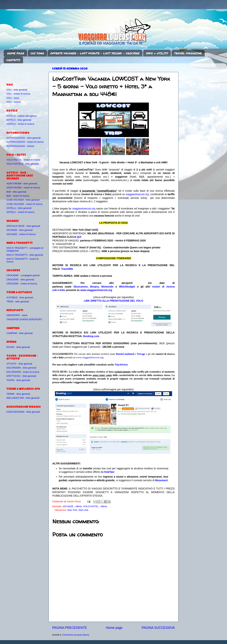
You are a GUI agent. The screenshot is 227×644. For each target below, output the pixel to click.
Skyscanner (80, 287)
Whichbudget (127, 287)
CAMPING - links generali (19, 333)
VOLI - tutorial (14, 102)
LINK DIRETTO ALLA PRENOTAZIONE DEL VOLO (113, 301)
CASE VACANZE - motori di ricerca (24, 204)
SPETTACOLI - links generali (21, 376)
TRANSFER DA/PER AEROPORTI (24, 320)
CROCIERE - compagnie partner (23, 275)
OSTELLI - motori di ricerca (20, 212)
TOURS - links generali (18, 380)
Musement (162, 480)
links (62, 290)
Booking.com (91, 336)
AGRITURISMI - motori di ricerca (23, 188)
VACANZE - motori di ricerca (21, 234)
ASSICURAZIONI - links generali (23, 412)
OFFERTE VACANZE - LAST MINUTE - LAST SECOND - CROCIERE (95, 53)
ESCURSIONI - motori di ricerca (23, 372)
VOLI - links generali (17, 90)
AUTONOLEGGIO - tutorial (20, 146)
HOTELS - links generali (19, 120)
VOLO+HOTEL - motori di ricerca (23, 160)
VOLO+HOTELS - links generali (23, 164)
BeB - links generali (16, 192)
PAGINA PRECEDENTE (70, 628)
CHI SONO (37, 53)
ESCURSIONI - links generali (21, 368)
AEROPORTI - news (17, 315)
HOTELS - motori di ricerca (20, 124)
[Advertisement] (28, 72)
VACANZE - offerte (72, 506)
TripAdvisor (121, 365)
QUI (79, 237)
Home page (114, 628)
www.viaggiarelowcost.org (96, 290)
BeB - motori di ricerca (18, 196)
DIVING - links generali (18, 347)
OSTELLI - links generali (19, 208)
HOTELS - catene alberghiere (22, 116)
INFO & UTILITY (157, 53)
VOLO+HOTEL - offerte (95, 506)
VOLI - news (13, 98)
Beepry (94, 287)
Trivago (141, 354)
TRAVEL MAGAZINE (188, 53)
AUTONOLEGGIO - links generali (24, 138)
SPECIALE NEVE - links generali (23, 226)
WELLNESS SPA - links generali (23, 398)
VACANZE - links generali (19, 230)
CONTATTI (13, 60)
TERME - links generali (18, 394)
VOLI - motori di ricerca (18, 94)
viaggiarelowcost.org (137, 194)
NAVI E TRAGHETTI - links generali (25, 255)
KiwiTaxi (109, 472)
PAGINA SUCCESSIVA (158, 628)
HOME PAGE (16, 53)
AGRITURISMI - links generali (22, 184)
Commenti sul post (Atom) (76, 635)
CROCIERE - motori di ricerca (22, 284)
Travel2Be (67, 269)
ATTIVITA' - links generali (19, 364)
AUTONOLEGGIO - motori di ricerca (25, 142)
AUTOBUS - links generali (20, 298)
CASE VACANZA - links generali (23, 200)
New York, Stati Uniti (78, 510)
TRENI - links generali (18, 302)
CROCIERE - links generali (20, 280)
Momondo (107, 287)
